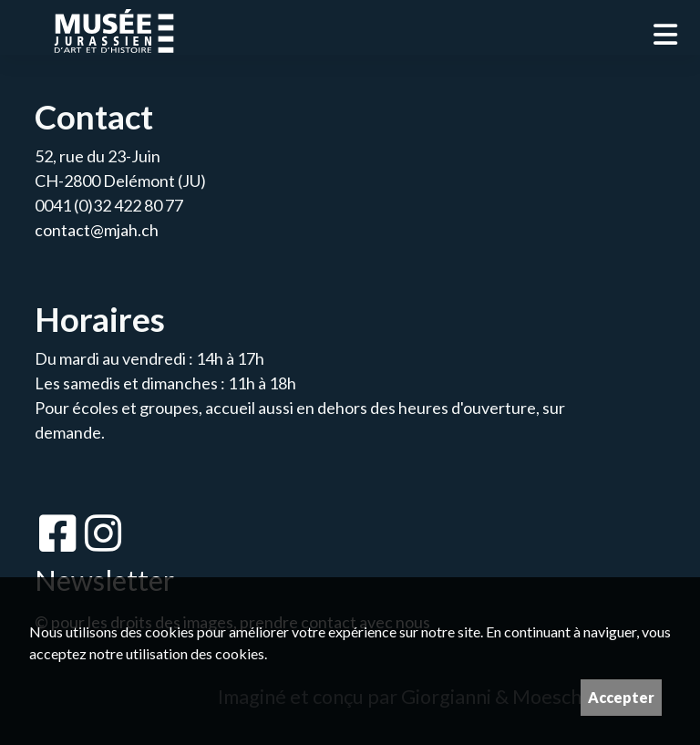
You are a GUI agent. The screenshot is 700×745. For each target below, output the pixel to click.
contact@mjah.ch (97, 230)
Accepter (621, 697)
